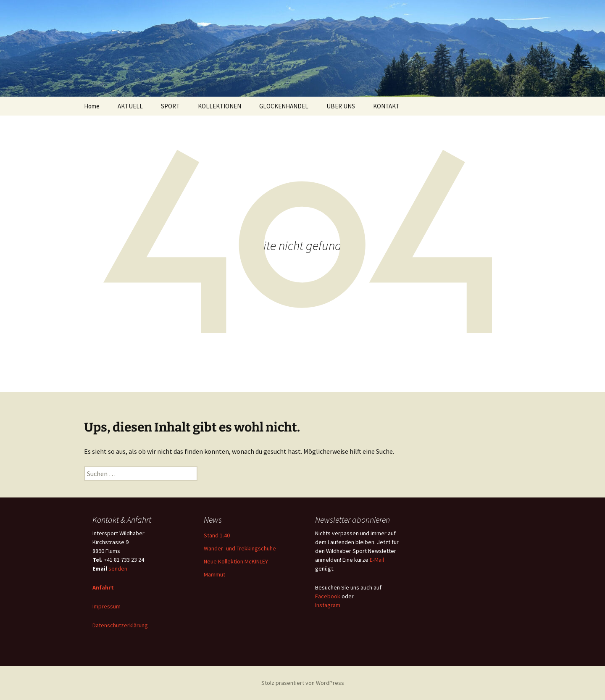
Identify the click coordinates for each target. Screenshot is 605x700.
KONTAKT (386, 106)
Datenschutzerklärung (120, 625)
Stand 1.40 (217, 535)
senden (118, 568)
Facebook (328, 596)
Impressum (107, 606)
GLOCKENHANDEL (284, 106)
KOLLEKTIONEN (220, 106)
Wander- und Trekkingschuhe (240, 548)
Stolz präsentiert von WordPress (303, 683)
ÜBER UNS (341, 106)
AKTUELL (130, 106)
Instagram (328, 605)
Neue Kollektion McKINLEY (236, 561)
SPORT (170, 106)
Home (92, 106)
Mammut (214, 574)
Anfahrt (103, 587)
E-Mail (377, 560)
